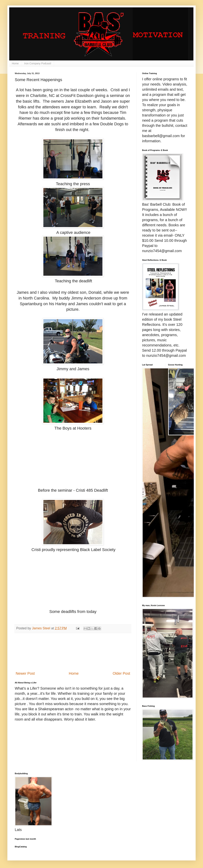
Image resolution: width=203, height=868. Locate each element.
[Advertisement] (73, 652)
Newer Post (25, 673)
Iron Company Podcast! (38, 63)
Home (15, 63)
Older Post (121, 673)
